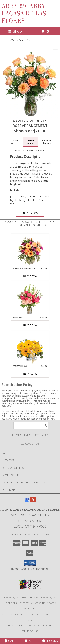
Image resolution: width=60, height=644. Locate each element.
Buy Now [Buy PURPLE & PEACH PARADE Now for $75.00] (30, 276)
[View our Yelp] (33, 501)
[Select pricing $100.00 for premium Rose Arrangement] (47, 142)
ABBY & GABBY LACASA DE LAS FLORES (24, 13)
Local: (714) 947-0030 (30, 526)
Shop (15, 31)
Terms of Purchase (40, 625)
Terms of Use (30, 631)
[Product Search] (31, 425)
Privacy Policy (16, 625)
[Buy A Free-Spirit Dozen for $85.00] (30, 213)
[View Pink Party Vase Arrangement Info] (30, 299)
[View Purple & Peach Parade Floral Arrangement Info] (30, 250)
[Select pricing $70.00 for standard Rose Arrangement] (14, 142)
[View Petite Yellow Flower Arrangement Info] (30, 348)
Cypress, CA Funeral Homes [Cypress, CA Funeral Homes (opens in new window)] (22, 597)
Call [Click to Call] (10, 641)
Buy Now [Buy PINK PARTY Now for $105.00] (30, 325)
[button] (30, 563)
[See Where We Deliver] (30, 444)
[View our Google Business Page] (27, 501)
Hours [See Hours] (50, 641)
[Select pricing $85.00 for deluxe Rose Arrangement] (30, 142)
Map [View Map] (30, 641)
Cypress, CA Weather (15, 614)
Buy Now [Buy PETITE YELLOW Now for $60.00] (30, 374)
